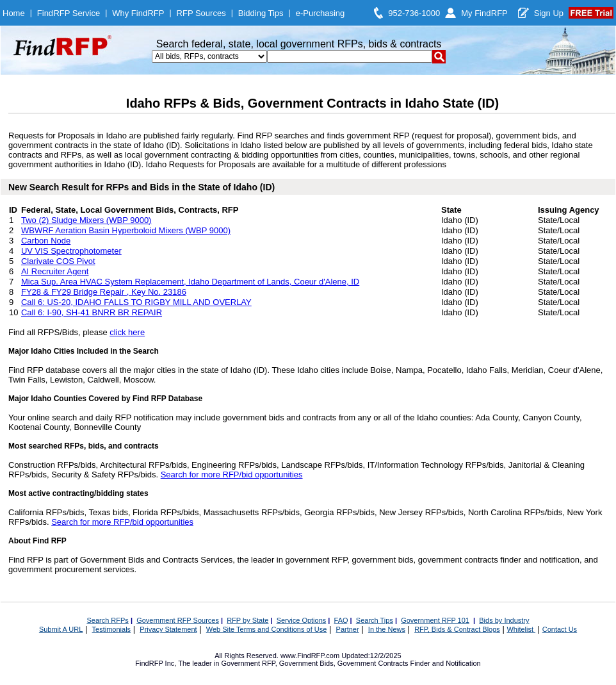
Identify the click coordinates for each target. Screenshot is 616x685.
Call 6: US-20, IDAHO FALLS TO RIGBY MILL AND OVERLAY (136, 302)
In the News (387, 629)
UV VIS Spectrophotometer (71, 251)
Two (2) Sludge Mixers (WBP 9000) (86, 220)
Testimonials (112, 629)
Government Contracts (373, 663)
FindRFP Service (69, 13)
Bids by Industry (504, 620)
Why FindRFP (138, 13)
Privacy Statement (168, 629)
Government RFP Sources (178, 620)
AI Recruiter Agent (55, 271)
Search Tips (375, 620)
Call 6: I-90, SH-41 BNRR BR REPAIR (92, 312)
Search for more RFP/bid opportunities (232, 475)
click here (127, 332)
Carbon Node (46, 241)
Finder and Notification (446, 663)
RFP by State (247, 620)
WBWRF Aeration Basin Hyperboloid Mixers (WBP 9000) (126, 230)
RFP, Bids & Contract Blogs (457, 629)
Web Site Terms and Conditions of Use (267, 629)
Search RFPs (107, 620)
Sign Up (549, 13)
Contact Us (560, 629)
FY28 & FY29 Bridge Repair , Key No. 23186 (104, 292)
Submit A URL (61, 629)
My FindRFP (484, 13)
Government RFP (248, 663)
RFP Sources (201, 13)
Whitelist (521, 629)
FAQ (341, 620)
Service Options (302, 620)
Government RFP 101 (435, 620)
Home (14, 13)
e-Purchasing (320, 13)
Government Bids (306, 663)
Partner (348, 629)
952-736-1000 (414, 13)
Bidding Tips (261, 13)
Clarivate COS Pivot (58, 261)
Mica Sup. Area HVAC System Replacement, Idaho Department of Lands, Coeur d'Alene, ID (190, 282)
